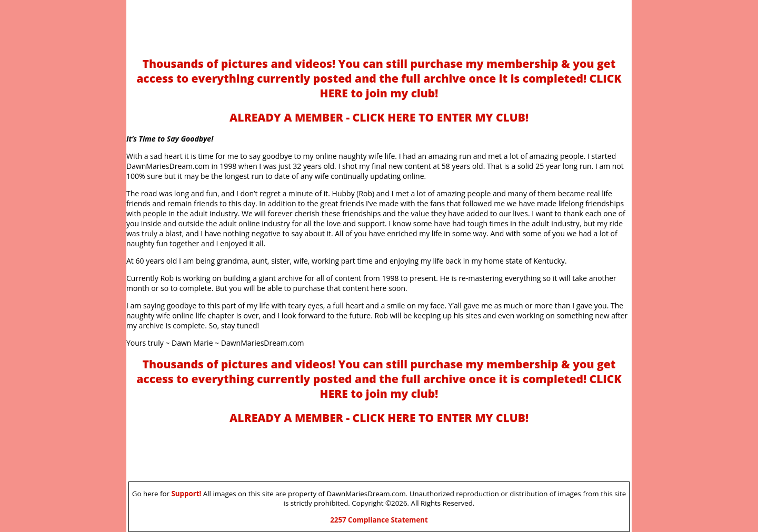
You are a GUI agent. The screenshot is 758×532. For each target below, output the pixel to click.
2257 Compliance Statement (379, 520)
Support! (186, 494)
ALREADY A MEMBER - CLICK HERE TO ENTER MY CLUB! (379, 117)
